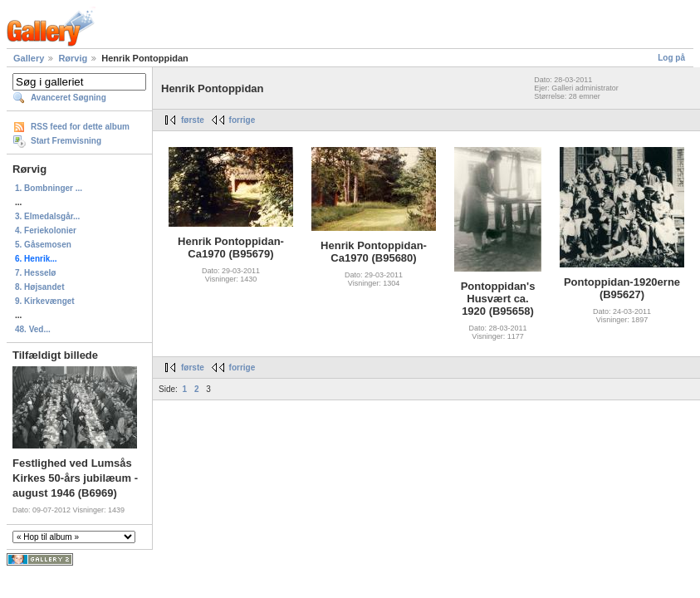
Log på (671, 58)
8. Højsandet (39, 287)
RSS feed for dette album (80, 127)
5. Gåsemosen (43, 245)
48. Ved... (33, 329)
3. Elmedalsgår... (47, 216)
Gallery (29, 58)
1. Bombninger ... (49, 188)
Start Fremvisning (66, 141)
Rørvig (73, 58)
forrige (242, 120)
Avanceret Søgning (69, 98)
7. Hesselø (35, 273)
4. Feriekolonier (46, 230)
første (193, 120)
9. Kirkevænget (45, 301)
